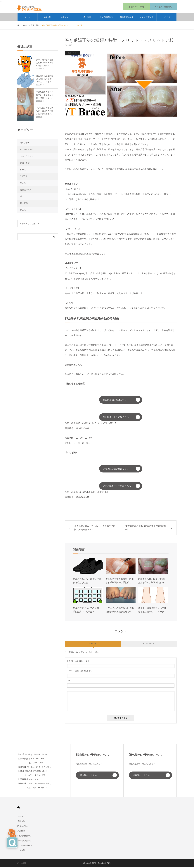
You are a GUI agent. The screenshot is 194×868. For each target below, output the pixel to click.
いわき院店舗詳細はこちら (116, 469)
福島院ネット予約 (141, 776)
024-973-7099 (82, 429)
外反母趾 (24, 177)
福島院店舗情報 (127, 18)
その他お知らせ (27, 150)
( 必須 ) (79, 662)
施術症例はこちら (73, 366)
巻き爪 (23, 184)
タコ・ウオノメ (27, 157)
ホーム (27, 18)
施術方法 (47, 18)
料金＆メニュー (67, 18)
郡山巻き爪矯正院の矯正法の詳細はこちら (85, 255)
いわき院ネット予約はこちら (117, 487)
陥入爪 (23, 211)
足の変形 (24, 204)
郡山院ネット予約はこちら (116, 418)
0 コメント (93, 645)
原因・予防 (72, 54)
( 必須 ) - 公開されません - (80, 672)
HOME (19, 808)
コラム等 (167, 18)
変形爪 (23, 170)
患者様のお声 (26, 191)
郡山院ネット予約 (88, 776)
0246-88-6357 (82, 498)
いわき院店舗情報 (147, 20)
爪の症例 (87, 18)
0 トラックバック (149, 645)
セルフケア (25, 143)
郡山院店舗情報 (107, 18)
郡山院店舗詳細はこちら (115, 401)
